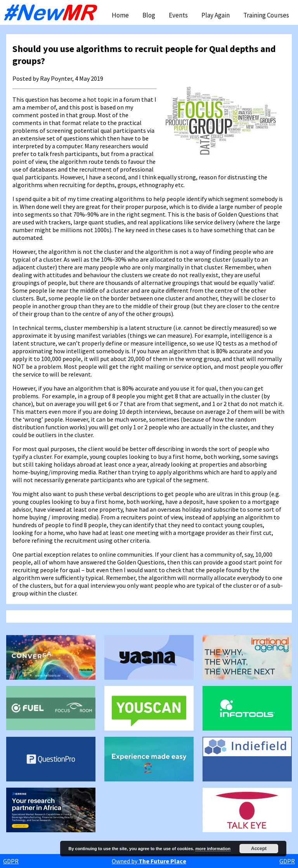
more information (213, 849)
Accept (259, 849)
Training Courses (266, 15)
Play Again (216, 15)
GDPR (11, 861)
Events (178, 15)
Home (120, 15)
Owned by (149, 861)
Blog (149, 15)
